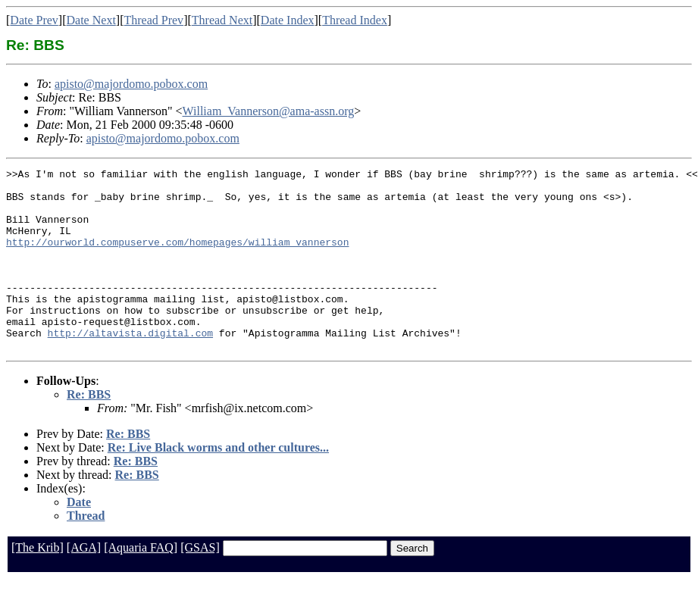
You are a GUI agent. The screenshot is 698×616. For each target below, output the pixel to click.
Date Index (288, 20)
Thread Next (222, 20)
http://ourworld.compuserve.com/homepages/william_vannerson (177, 258)
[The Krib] (38, 584)
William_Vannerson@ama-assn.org (269, 111)
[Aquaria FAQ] (141, 584)
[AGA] (84, 584)
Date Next (91, 20)
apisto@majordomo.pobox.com (131, 84)
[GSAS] (200, 584)
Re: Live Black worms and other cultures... (218, 484)
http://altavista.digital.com (130, 367)
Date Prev (34, 20)
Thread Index (355, 20)
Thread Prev (153, 20)
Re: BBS (89, 431)
